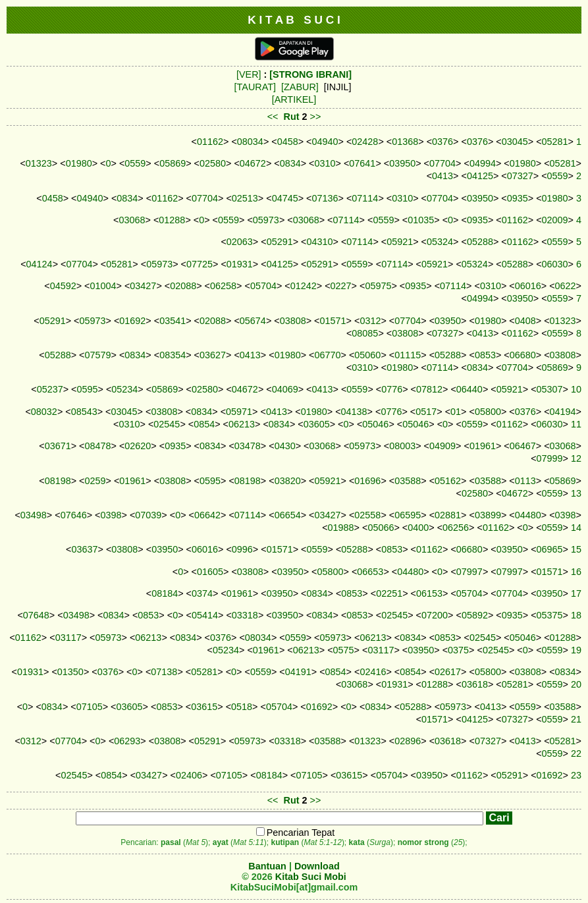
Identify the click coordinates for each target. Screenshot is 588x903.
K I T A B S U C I (294, 20)
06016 (528, 286)
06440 (469, 389)
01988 (341, 528)
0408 (525, 321)
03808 (293, 321)
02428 (365, 142)
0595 (87, 389)
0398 (111, 515)
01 (456, 412)
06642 (207, 515)
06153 (429, 593)
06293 (127, 741)
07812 (429, 389)
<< (273, 117)
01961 (483, 446)
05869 (173, 163)
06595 (408, 515)
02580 (213, 163)
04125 (480, 176)
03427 (143, 286)
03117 (68, 638)
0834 (290, 163)
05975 (378, 286)
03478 (248, 446)
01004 (103, 286)
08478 (97, 446)
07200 (435, 615)
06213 (242, 424)
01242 (304, 286)
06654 (288, 515)
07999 (550, 458)
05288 (480, 242)
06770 (328, 355)
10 (576, 389)
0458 (288, 142)
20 (576, 684)
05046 (375, 424)
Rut (292, 117)
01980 (79, 163)
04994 (483, 163)
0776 (392, 389)
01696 (367, 481)
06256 (456, 528)
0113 (525, 481)
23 (576, 775)
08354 (173, 355)
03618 (475, 684)
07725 (200, 264)
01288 (172, 220)
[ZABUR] (300, 87)
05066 (381, 528)
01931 (240, 264)
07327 (520, 176)
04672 (253, 163)
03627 (213, 355)
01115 (408, 355)
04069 (285, 389)
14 (576, 528)
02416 (373, 672)
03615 (204, 707)
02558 (367, 515)
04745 (285, 198)
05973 (266, 220)
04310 (320, 242)
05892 (475, 615)
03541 (173, 321)
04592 (63, 286)
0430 (285, 446)
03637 (84, 549)
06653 (370, 572)
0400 (418, 528)
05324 (440, 242)
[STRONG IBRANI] (310, 74)
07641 (362, 163)
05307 (550, 389)
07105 (90, 707)
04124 (40, 264)
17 (576, 593)
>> (316, 117)
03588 (408, 481)
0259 (95, 481)
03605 (317, 424)
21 (576, 719)
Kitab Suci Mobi (311, 877)
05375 (550, 615)
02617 (448, 672)
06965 (550, 549)
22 (576, 753)
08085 (365, 333)
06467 (523, 446)
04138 (354, 412)
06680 (523, 355)
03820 (288, 481)
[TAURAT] (255, 87)
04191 (298, 672)
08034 (250, 142)
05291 (280, 242)
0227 (341, 286)
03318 (245, 615)
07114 (365, 198)
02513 (245, 198)
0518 (242, 707)
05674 (253, 321)
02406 (189, 775)
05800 (488, 412)
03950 (402, 163)
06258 (223, 286)
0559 (135, 163)
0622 (566, 286)
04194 (563, 412)
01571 (333, 321)
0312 (370, 321)
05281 (555, 142)
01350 (70, 672)
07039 (148, 515)
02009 (555, 220)
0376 (442, 142)
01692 (132, 321)
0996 (242, 549)
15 (576, 549)
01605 (210, 572)
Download (317, 866)
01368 (405, 142)
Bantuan (267, 866)
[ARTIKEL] (294, 99)
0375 (458, 650)
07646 (74, 515)
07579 (97, 355)
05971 (239, 412)
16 (576, 572)
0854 (204, 424)
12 (576, 458)
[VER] (249, 74)
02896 (408, 741)
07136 (325, 198)
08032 (44, 412)
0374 (202, 593)
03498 (34, 515)
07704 (442, 163)
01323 (39, 163)
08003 (402, 446)
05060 (367, 355)
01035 (421, 220)
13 (576, 493)
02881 (448, 515)
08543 (84, 412)
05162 (448, 481)
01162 (210, 142)
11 (576, 424)
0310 (325, 163)
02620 (138, 446)
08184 (165, 593)
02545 (167, 424)
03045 (515, 142)
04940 (325, 142)
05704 (263, 286)
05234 (124, 389)
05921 (400, 242)
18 (576, 615)
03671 (58, 446)
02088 (183, 286)
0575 (344, 650)
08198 (58, 481)
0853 (485, 355)
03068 (132, 220)
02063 (240, 242)
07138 (164, 672)
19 (576, 650)
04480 (528, 515)
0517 (426, 412)
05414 (205, 615)
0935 (518, 198)
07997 (469, 572)
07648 (36, 615)
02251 (389, 593)
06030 (555, 264)
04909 (442, 446)
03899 (488, 515)
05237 (50, 389)
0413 (442, 176)
